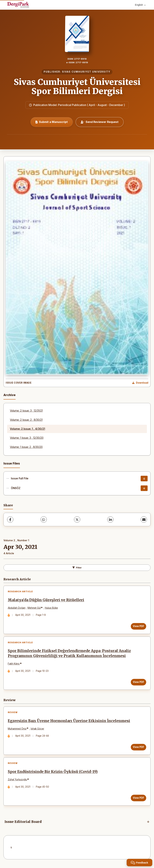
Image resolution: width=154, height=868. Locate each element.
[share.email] (144, 519)
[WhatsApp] (44, 519)
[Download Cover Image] (140, 383)
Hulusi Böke (52, 608)
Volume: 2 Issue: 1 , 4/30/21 (27, 429)
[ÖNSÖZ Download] (144, 488)
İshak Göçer (38, 730)
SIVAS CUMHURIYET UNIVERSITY (86, 72)
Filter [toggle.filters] (77, 568)
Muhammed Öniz (17, 730)
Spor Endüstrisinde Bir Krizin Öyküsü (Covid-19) (53, 773)
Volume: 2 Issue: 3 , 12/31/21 (26, 411)
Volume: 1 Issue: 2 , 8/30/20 (26, 447)
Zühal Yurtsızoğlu (18, 781)
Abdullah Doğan (17, 608)
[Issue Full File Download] (144, 479)
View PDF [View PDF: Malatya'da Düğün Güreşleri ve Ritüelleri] (138, 626)
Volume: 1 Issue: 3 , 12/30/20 (27, 438)
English (140, 5)
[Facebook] (10, 519)
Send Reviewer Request (100, 122)
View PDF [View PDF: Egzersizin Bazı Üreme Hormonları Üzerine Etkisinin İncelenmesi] (138, 748)
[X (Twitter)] (77, 519)
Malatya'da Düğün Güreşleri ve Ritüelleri (46, 600)
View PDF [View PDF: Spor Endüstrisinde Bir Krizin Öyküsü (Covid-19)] (138, 799)
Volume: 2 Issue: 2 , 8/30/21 (26, 420)
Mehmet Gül (34, 608)
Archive (10, 395)
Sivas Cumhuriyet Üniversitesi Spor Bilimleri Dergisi (77, 87)
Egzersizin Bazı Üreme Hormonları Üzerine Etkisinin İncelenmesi (69, 722)
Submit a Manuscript (52, 122)
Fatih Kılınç (14, 664)
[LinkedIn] (110, 519)
